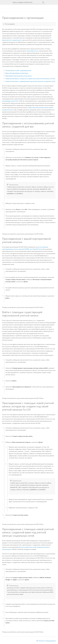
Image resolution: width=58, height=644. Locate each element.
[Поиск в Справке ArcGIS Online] (28, 2)
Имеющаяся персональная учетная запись (19, 76)
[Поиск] (43, 2)
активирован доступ (10, 101)
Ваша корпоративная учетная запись (17, 73)
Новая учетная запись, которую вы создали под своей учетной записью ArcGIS (30, 79)
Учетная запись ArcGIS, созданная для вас (18, 71)
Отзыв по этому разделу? (47, 641)
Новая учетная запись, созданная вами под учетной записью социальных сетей (30, 81)
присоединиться (32, 51)
